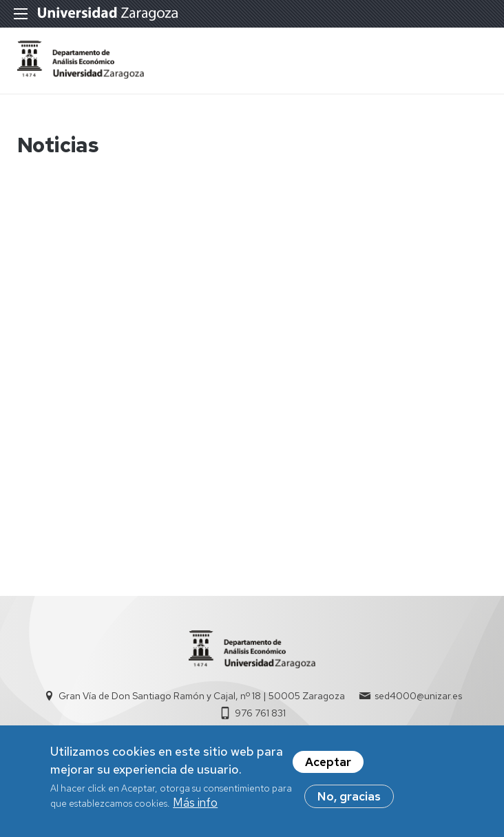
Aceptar (328, 763)
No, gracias (349, 797)
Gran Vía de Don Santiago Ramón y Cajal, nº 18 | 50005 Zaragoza (202, 696)
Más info (195, 803)
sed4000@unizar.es (418, 696)
